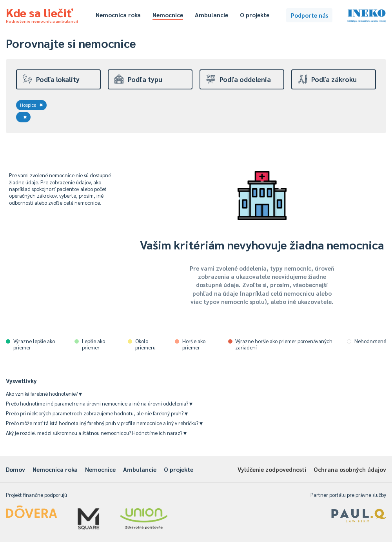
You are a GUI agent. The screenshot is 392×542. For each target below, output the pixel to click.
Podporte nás (309, 15)
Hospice (32, 105)
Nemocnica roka (118, 15)
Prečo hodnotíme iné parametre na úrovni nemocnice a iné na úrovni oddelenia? (99, 403)
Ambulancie (211, 15)
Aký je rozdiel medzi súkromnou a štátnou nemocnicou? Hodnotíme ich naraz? (96, 433)
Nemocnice (168, 15)
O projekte (255, 15)
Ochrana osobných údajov (350, 469)
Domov (15, 469)
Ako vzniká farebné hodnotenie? (44, 394)
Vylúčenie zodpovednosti (272, 469)
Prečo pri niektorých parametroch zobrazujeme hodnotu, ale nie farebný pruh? (97, 413)
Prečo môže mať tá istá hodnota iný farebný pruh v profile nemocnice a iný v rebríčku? (104, 423)
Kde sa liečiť (42, 14)
